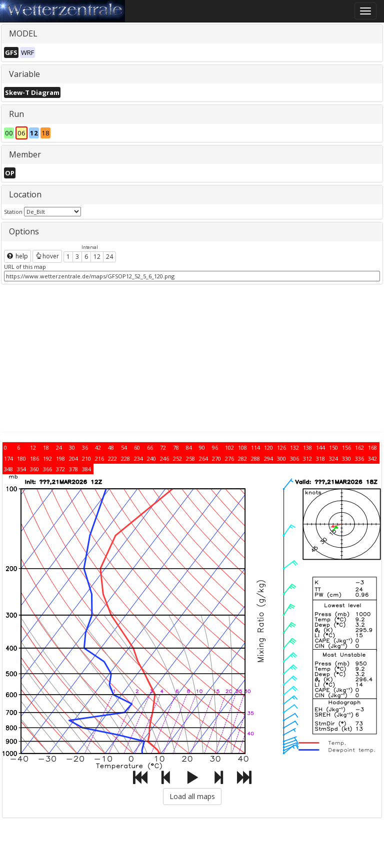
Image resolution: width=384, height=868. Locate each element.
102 (229, 447)
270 (216, 458)
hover (47, 256)
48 (111, 447)
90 (202, 447)
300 (281, 458)
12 (97, 257)
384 (86, 469)
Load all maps (192, 796)
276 (229, 458)
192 (47, 458)
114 (255, 447)
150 (333, 447)
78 (176, 447)
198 (60, 458)
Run (16, 114)
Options (24, 231)
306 (294, 458)
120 (268, 447)
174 (8, 458)
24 (109, 257)
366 (47, 469)
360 (34, 469)
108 (242, 447)
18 (46, 447)
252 (177, 458)
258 (190, 458)
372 (60, 469)
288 (255, 458)
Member (25, 154)
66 (150, 447)
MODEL (23, 33)
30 (72, 447)
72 (163, 447)
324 (333, 458)
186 (34, 458)
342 (372, 458)
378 (73, 469)
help (17, 256)
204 (73, 458)
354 (21, 469)
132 (294, 447)
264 (203, 458)
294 (268, 458)
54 (124, 447)
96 (215, 447)
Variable (24, 74)
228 (125, 458)
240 (151, 458)
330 (346, 458)
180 (21, 458)
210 (86, 458)
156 (346, 447)
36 (85, 447)
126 (281, 447)
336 (359, 458)
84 (189, 447)
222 (112, 458)
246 (164, 458)
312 (307, 458)
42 (98, 447)
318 (320, 458)
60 (137, 447)
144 (320, 447)
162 (359, 447)
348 (8, 469)
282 (242, 458)
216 (99, 458)
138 (307, 447)
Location (25, 194)
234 (138, 458)
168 (372, 447)
